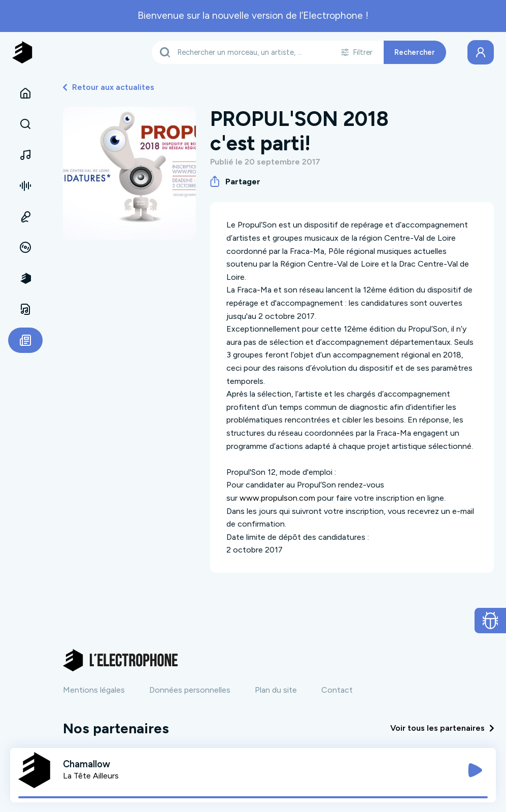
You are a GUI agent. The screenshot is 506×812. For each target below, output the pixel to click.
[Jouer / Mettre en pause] (475, 770)
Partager (235, 181)
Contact (337, 690)
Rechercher (415, 52)
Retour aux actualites (109, 87)
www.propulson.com (277, 498)
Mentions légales (94, 690)
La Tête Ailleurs (91, 776)
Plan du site (276, 690)
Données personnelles (190, 690)
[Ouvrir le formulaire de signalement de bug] (491, 621)
